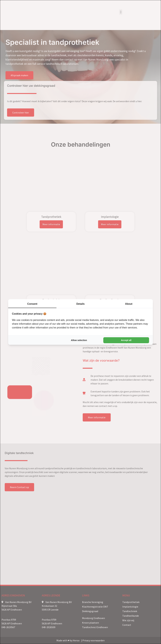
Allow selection (79, 340)
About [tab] (129, 304)
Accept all (126, 340)
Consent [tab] (32, 304)
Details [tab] (80, 304)
